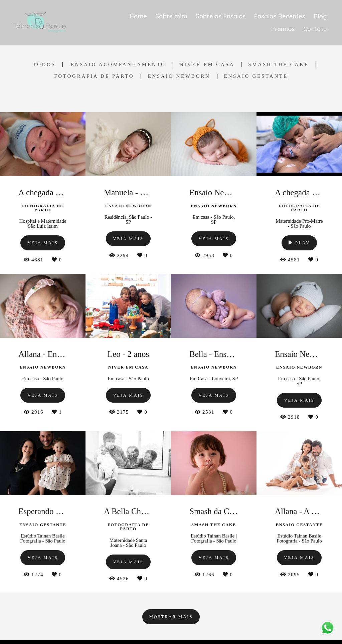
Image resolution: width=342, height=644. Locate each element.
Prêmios (283, 29)
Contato (315, 29)
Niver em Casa (207, 65)
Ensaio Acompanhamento (118, 65)
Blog (320, 16)
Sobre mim (172, 16)
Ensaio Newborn (179, 76)
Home (138, 16)
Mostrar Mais (171, 617)
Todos (44, 65)
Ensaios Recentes (280, 16)
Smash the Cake (278, 65)
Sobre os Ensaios (221, 16)
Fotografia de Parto (94, 76)
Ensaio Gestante (256, 76)
